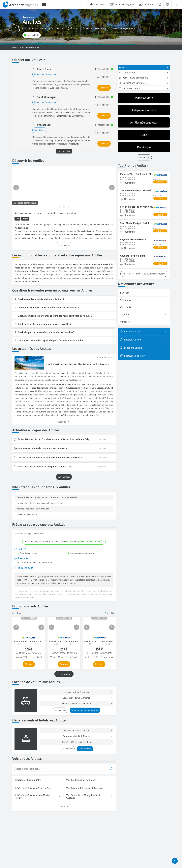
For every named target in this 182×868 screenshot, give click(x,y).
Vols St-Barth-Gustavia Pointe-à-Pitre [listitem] (38, 788)
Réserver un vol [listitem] (146, 332)
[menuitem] (20, 5)
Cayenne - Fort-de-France (133, 239)
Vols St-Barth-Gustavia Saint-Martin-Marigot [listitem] (38, 796)
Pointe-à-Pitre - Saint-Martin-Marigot (137, 174)
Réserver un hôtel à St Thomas (88, 736)
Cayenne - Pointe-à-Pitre (133, 256)
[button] (35, 28)
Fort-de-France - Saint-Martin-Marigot (137, 207)
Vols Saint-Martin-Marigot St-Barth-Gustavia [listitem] (90, 796)
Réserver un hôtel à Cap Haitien (87, 742)
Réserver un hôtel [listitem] (146, 340)
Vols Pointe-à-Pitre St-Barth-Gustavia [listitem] (90, 788)
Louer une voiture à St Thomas (88, 698)
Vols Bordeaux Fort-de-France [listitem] (90, 780)
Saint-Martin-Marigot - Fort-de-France (137, 223)
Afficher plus (64, 151)
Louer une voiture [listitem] (146, 348)
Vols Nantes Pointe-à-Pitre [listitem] (38, 780)
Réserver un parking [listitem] (146, 356)
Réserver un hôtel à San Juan (88, 731)
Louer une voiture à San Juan (88, 692)
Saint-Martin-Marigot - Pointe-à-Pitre (137, 190)
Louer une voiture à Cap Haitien (87, 704)
